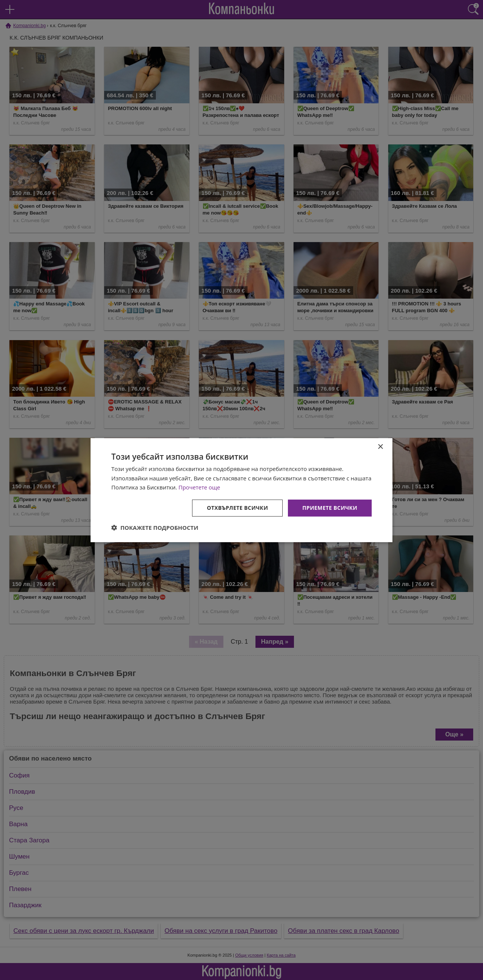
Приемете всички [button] (330, 508)
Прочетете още (200, 487)
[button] (155, 528)
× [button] (380, 447)
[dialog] (241, 490)
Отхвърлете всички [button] (237, 508)
